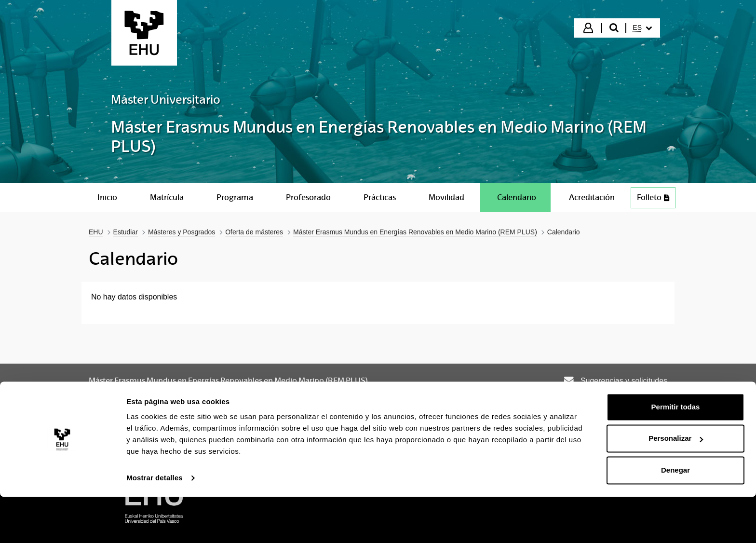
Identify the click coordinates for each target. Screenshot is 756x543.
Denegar (675, 516)
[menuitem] (642, 28)
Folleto (653, 197)
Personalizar (676, 484)
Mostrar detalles (155, 524)
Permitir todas (676, 453)
